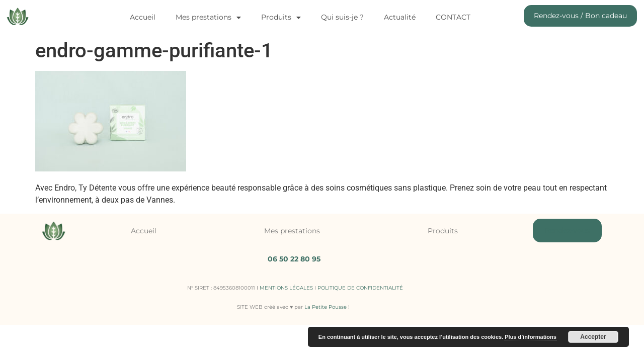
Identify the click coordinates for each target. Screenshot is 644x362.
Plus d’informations (531, 337)
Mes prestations (208, 18)
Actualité (400, 17)
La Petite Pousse (326, 307)
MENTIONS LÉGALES (286, 288)
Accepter (593, 337)
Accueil (143, 17)
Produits (281, 18)
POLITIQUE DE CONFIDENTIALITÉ (360, 288)
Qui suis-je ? (342, 17)
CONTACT (453, 17)
